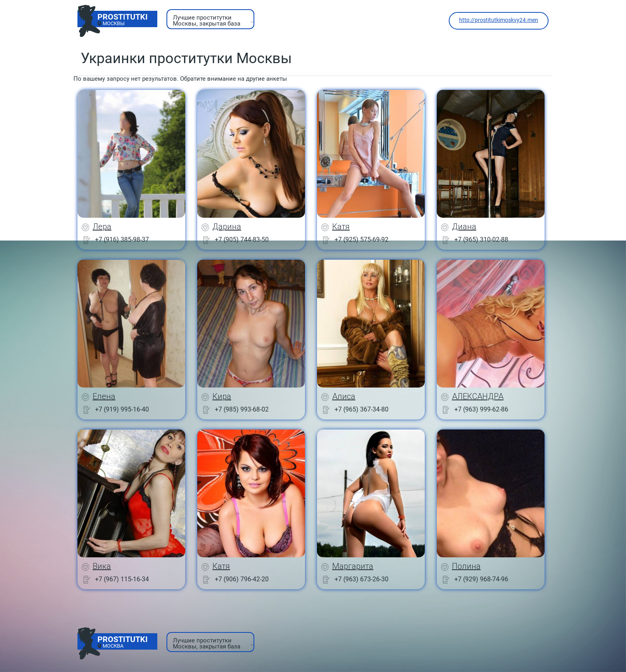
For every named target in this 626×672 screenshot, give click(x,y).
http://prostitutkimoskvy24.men (499, 20)
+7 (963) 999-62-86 (481, 409)
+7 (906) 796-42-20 (242, 579)
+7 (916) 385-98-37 (122, 240)
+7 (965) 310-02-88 (481, 240)
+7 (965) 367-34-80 (362, 409)
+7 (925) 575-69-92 (362, 240)
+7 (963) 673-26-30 (362, 579)
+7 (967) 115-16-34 (122, 579)
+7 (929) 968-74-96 (481, 579)
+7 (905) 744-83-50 (242, 240)
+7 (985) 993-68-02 (242, 409)
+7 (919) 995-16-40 (122, 409)
